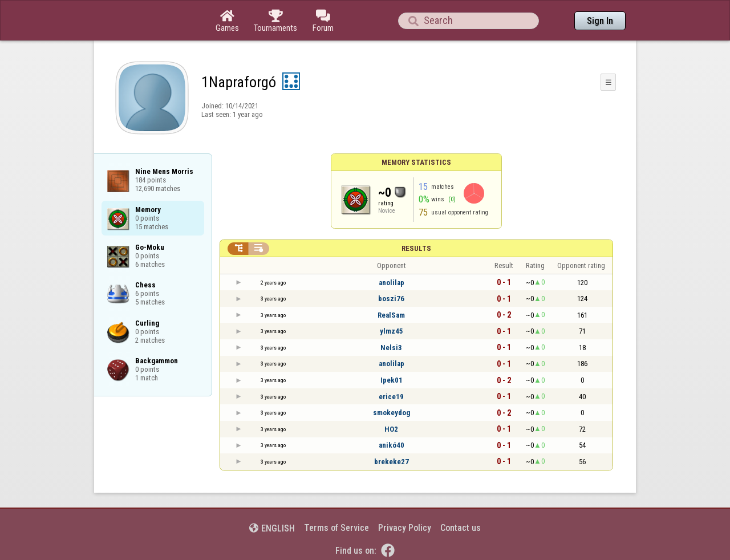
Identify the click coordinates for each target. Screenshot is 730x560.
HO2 (391, 429)
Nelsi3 (391, 348)
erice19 (391, 397)
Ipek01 (392, 380)
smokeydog (392, 413)
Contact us (461, 528)
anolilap (392, 283)
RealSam (391, 315)
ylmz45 (392, 331)
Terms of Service (336, 528)
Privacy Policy (405, 528)
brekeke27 (392, 462)
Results (416, 248)
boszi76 (391, 299)
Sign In (600, 21)
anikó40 (392, 445)
